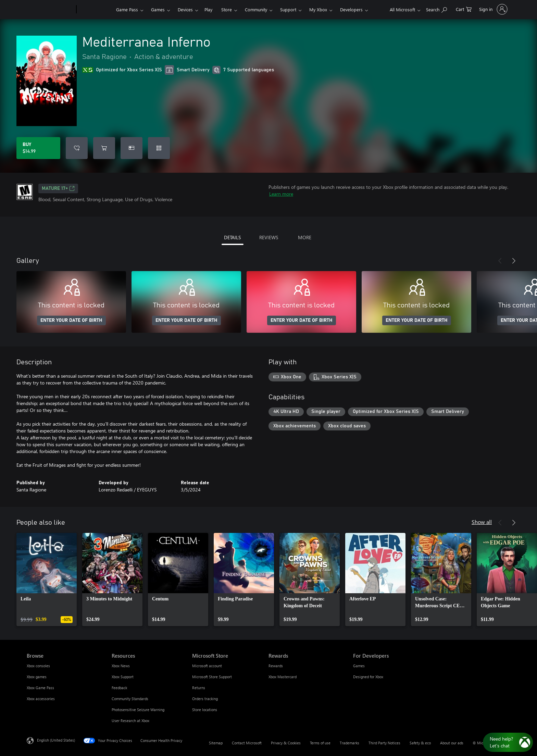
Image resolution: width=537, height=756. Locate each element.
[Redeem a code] (159, 148)
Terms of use (320, 743)
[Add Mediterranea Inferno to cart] (104, 148)
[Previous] (500, 261)
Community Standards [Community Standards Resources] (130, 699)
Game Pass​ (127, 9)
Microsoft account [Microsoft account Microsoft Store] (207, 666)
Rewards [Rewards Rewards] (276, 666)
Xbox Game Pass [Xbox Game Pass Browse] (40, 688)
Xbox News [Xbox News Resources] (121, 666)
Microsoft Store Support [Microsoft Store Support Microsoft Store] (212, 677)
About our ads (452, 743)
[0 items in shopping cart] (464, 9)
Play (208, 9)
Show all (482, 522)
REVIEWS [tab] (269, 237)
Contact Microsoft (247, 743)
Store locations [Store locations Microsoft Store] (205, 710)
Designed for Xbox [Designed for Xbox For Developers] (368, 677)
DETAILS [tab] (232, 237)
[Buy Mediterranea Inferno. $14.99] (38, 148)
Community (256, 9)
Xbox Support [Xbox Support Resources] (123, 677)
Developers (351, 9)
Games (158, 9)
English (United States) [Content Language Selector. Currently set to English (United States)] (56, 740)
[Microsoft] (50, 10)
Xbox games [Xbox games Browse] (37, 677)
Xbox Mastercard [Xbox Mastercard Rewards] (283, 677)
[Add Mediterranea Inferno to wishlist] (77, 148)
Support (288, 9)
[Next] (514, 261)
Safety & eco (420, 743)
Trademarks (349, 743)
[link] (47, 580)
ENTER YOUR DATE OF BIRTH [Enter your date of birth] (71, 320)
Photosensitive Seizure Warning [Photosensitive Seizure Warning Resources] (138, 710)
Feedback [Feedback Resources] (119, 688)
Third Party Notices (384, 743)
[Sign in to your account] (493, 9)
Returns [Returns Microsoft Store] (199, 688)
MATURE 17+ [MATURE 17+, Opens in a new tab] (58, 188)
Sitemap (216, 743)
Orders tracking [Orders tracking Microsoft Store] (205, 699)
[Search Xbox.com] (436, 9)
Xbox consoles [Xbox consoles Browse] (38, 666)
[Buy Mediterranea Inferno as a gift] (132, 148)
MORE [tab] (305, 237)
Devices (185, 9)
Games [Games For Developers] (359, 666)
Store (227, 9)
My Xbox (318, 9)
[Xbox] (95, 10)
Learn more (281, 194)
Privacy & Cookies (286, 743)
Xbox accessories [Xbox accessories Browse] (41, 699)
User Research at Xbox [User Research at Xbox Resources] (130, 721)
